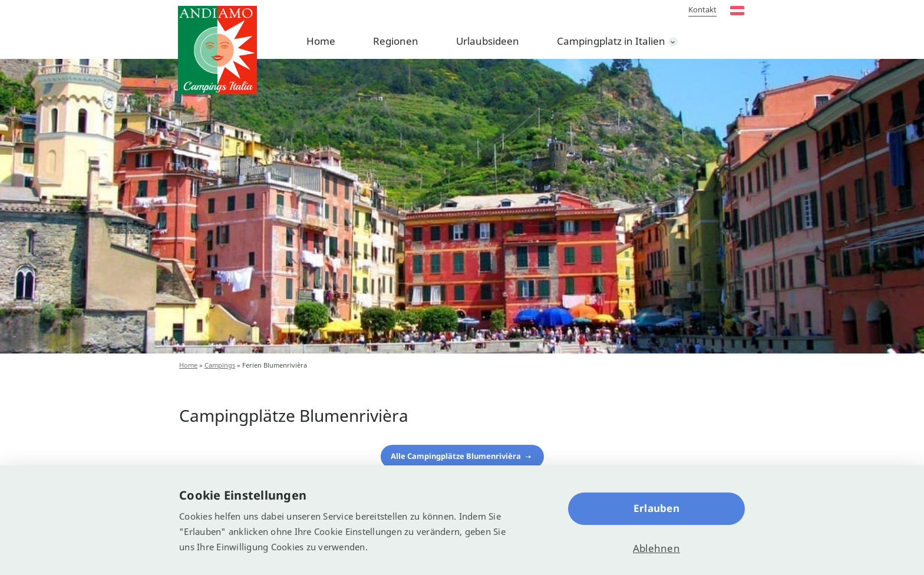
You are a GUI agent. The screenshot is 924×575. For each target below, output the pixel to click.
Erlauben (656, 508)
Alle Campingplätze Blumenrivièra (457, 456)
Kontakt (702, 9)
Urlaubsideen (488, 41)
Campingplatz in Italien (611, 41)
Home (321, 41)
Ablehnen (656, 548)
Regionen (396, 41)
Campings (220, 365)
